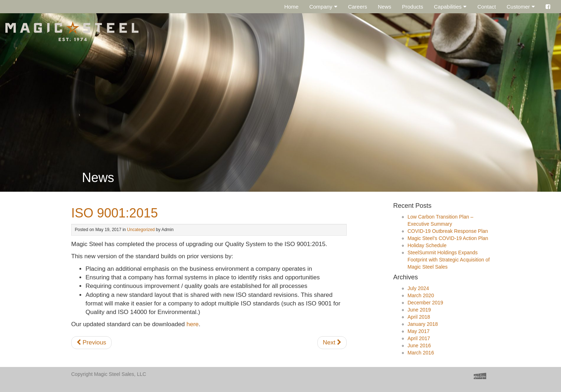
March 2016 (421, 353)
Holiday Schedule (427, 245)
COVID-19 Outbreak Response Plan (448, 231)
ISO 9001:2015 (114, 213)
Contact (487, 7)
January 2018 (423, 324)
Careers (358, 7)
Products (413, 7)
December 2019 (425, 303)
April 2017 (419, 338)
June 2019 (419, 310)
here (192, 324)
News (385, 7)
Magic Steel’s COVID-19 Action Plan (448, 238)
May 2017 (418, 331)
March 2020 (421, 295)
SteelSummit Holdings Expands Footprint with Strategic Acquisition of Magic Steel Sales (449, 260)
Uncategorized (141, 230)
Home (291, 7)
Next (332, 342)
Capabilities (448, 7)
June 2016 (419, 346)
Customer (518, 7)
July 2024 (418, 288)
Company (321, 7)
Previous (91, 342)
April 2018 (419, 317)
